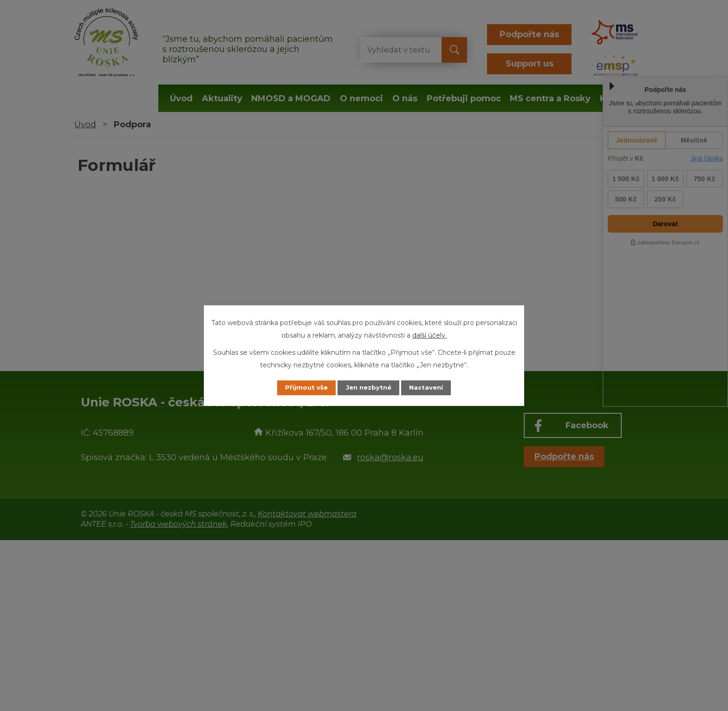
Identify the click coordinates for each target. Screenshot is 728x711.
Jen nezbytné (368, 388)
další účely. (429, 335)
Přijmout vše (301, 388)
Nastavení (432, 388)
